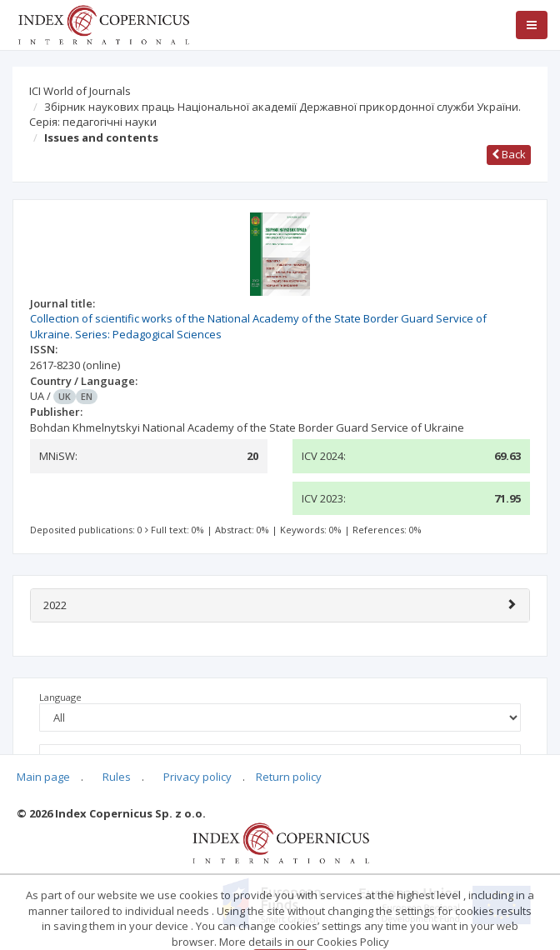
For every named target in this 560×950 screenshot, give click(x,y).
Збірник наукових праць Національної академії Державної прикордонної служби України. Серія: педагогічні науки (275, 115)
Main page (43, 777)
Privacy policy (197, 777)
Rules (117, 777)
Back (509, 154)
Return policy (289, 777)
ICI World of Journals (80, 91)
